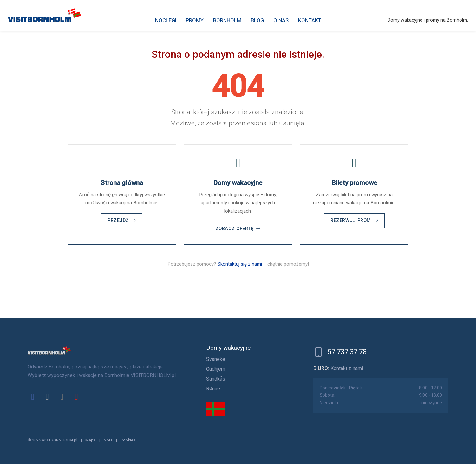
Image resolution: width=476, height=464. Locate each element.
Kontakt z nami (347, 368)
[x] (47, 397)
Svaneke (216, 359)
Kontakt (310, 20)
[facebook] (33, 397)
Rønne (213, 389)
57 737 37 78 (347, 352)
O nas (281, 20)
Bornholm (227, 20)
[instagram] (62, 397)
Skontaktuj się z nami (240, 264)
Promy (195, 20)
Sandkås (216, 379)
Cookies (128, 440)
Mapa (91, 440)
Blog (257, 20)
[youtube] (76, 397)
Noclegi (166, 20)
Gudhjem (216, 369)
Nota (108, 440)
